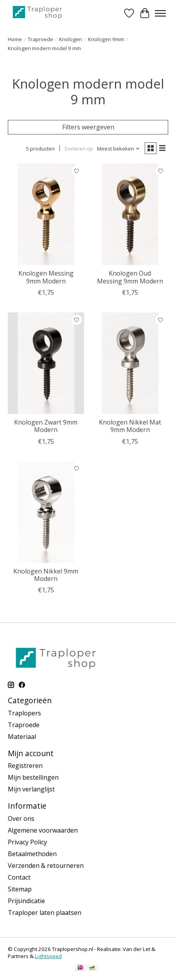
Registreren (25, 766)
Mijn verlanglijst (31, 789)
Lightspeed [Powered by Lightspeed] (48, 956)
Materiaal (22, 737)
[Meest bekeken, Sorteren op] (119, 149)
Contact (19, 877)
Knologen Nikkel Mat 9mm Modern (130, 426)
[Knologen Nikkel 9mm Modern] (46, 512)
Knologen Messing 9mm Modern (46, 277)
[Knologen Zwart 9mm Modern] (46, 363)
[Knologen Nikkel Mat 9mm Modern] (130, 363)
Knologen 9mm (106, 39)
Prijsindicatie (26, 901)
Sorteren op (79, 149)
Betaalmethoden (32, 854)
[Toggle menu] (160, 13)
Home (15, 39)
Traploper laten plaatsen (45, 913)
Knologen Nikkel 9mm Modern (46, 575)
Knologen (71, 39)
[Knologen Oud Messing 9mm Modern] (130, 214)
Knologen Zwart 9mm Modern (46, 426)
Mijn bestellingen (33, 777)
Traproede (40, 39)
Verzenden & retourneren (46, 866)
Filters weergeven (88, 127)
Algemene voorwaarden (43, 830)
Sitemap (20, 889)
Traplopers (24, 713)
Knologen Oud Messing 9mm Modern (130, 277)
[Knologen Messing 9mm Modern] (46, 214)
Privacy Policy (27, 842)
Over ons (21, 818)
